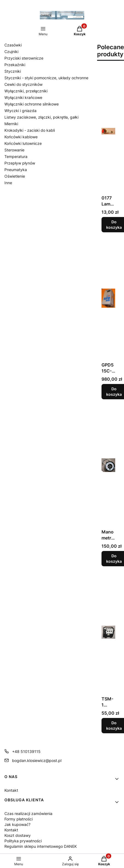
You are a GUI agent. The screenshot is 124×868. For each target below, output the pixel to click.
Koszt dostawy (18, 835)
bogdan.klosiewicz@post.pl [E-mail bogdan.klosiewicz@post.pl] (37, 760)
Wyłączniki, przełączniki (26, 91)
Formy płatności (19, 819)
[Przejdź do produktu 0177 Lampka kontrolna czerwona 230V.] (108, 131)
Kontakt (11, 790)
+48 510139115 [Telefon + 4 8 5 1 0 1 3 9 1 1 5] (26, 751)
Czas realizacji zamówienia (28, 813)
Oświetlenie (15, 176)
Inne (8, 183)
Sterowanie (14, 150)
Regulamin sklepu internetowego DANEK (41, 846)
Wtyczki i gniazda (20, 111)
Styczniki (13, 71)
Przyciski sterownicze (24, 58)
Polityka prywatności (23, 841)
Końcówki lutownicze (23, 143)
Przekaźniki (15, 65)
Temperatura (16, 156)
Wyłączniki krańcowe (23, 97)
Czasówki (13, 45)
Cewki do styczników (23, 84)
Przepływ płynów (20, 163)
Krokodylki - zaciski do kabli (30, 130)
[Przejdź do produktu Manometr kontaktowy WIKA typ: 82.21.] (108, 465)
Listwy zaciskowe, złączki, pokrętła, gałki (41, 117)
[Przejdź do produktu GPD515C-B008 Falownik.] (108, 298)
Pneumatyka (16, 170)
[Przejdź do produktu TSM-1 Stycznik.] (108, 632)
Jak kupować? (17, 824)
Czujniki (11, 52)
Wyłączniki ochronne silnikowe (32, 104)
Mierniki (11, 124)
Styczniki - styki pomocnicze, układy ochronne (46, 78)
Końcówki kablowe (21, 137)
